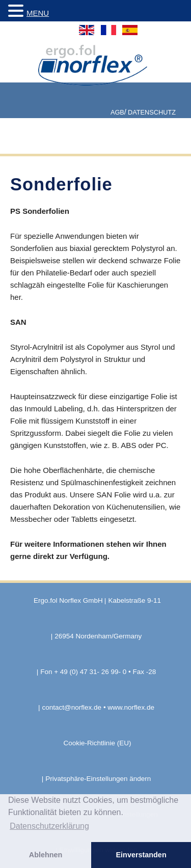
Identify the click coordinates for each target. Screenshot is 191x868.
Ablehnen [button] (46, 855)
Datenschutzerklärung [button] (49, 826)
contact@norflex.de (72, 707)
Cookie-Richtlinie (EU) (98, 743)
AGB (117, 112)
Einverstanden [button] (141, 855)
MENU (38, 13)
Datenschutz (152, 112)
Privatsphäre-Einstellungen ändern (98, 779)
